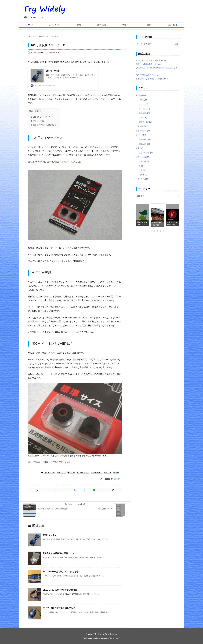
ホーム (33, 36)
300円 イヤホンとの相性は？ (44, 125)
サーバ (143, 104)
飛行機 (143, 175)
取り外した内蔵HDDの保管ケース (58, 553)
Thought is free (115, 638)
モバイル (144, 109)
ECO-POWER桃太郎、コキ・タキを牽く (62, 572)
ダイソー (108, 473)
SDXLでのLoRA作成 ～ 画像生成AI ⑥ (151, 61)
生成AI (143, 117)
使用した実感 (37, 121)
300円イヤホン (83, 473)
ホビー (141, 135)
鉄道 (142, 170)
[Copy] (112, 490)
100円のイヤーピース (41, 117)
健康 (43, 36)
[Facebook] (56, 490)
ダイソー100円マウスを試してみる (59, 608)
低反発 (116, 473)
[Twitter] (37, 490)
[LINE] (94, 490)
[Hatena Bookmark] (75, 490)
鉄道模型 (145, 139)
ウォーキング (55, 36)
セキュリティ (143, 131)
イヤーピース (97, 473)
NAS (143, 100)
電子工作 (144, 144)
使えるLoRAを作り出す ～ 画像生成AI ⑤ (152, 79)
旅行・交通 (143, 157)
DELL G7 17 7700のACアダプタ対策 (60, 590)
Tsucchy (117, 479)
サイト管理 (142, 126)
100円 (73, 473)
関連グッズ (61, 473)
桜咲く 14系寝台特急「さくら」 (149, 64)
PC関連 (141, 95)
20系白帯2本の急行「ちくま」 (148, 75)
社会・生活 (142, 179)
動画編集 (144, 113)
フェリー (144, 161)
